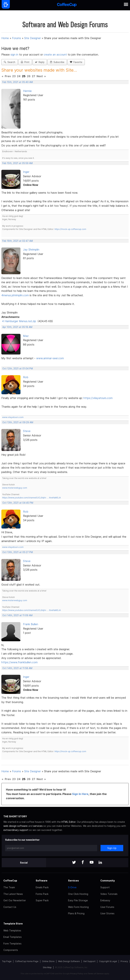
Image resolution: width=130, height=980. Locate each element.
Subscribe (57, 62)
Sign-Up (112, 848)
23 (14, 76)
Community (108, 881)
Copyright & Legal (108, 961)
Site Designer (32, 38)
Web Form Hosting (78, 907)
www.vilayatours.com (13, 417)
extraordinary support (16, 830)
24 (19, 76)
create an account (55, 55)
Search (10, 62)
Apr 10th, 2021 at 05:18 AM (17, 327)
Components (11, 950)
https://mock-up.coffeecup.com (70, 229)
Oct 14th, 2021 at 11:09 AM (17, 615)
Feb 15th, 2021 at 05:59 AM (18, 163)
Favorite (76, 62)
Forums (17, 38)
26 (29, 76)
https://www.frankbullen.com (19, 662)
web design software (15, 826)
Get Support (89, 961)
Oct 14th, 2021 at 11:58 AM (17, 668)
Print (25, 62)
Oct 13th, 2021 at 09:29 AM (18, 422)
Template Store (13, 924)
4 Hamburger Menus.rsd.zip (19, 321)
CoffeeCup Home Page (27, 961)
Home (5, 38)
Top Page (7, 961)
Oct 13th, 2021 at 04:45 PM (18, 503)
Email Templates (13, 937)
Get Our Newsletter (15, 900)
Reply (40, 62)
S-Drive (72, 887)
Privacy (124, 961)
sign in (15, 55)
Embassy (105, 900)
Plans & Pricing (76, 913)
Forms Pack (42, 894)
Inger (26, 172)
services (38, 826)
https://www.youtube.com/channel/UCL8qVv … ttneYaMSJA (31, 498)
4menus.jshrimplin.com (15, 295)
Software (42, 881)
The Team (9, 887)
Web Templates (12, 930)
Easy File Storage (78, 900)
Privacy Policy (77, 974)
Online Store (48, 961)
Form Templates (12, 944)
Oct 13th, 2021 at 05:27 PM (18, 552)
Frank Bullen (31, 624)
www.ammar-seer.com (50, 358)
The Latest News (13, 894)
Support (105, 887)
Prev (8, 76)
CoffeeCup (10, 881)
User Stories (107, 913)
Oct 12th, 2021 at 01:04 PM (18, 369)
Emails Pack (42, 887)
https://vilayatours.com (98, 398)
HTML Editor (68, 822)
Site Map (47, 967)
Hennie (27, 91)
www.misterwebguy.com (15, 488)
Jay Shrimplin (31, 250)
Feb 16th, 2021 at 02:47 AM (18, 241)
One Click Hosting (78, 894)
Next (40, 76)
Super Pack (42, 900)
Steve (27, 431)
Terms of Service (96, 974)
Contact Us (10, 907)
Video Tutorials (109, 894)
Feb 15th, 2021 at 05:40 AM (18, 82)
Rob (26, 377)
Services (73, 881)
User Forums (107, 907)
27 (34, 76)
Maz (26, 336)
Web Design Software (69, 961)
